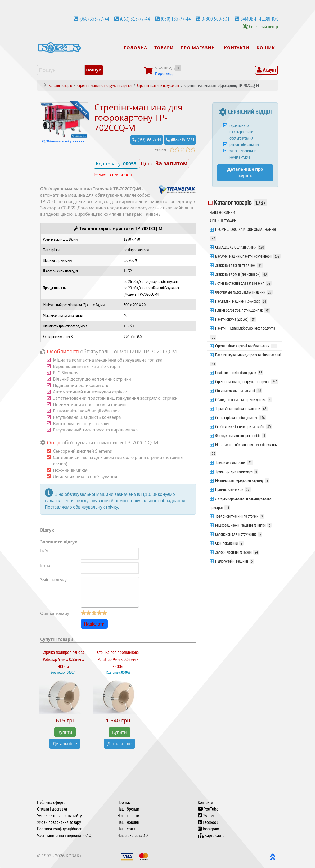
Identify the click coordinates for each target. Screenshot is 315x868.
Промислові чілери (233, 489)
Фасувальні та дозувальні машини (244, 292)
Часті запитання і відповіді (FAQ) (65, 835)
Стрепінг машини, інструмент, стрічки (247, 381)
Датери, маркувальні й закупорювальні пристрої (241, 503)
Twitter (206, 816)
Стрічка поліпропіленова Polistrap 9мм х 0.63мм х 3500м (118, 659)
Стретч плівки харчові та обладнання (246, 346)
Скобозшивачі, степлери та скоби (244, 426)
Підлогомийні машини (235, 561)
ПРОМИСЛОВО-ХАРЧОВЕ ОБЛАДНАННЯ (243, 234)
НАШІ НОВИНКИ (222, 212)
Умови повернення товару (59, 822)
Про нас (124, 802)
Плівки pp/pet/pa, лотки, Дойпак (243, 310)
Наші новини (128, 822)
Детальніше (65, 744)
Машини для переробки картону (242, 480)
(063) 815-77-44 (135, 19)
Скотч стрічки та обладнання (241, 417)
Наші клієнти (128, 816)
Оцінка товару (55, 613)
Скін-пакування (229, 543)
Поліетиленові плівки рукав (239, 372)
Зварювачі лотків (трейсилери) (242, 274)
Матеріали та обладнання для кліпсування (244, 449)
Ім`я (44, 551)
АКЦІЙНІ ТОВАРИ (223, 221)
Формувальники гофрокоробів (241, 435)
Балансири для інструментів (239, 534)
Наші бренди (128, 809)
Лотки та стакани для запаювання (243, 283)
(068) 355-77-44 (94, 19)
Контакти (205, 802)
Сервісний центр (264, 26)
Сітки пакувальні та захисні (239, 390)
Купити (65, 732)
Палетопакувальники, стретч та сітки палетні (246, 359)
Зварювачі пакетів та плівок (239, 265)
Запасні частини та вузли (237, 552)
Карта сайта (211, 835)
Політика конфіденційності (60, 829)
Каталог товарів (240, 203)
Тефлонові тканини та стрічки (240, 516)
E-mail (46, 565)
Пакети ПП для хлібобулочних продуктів (243, 332)
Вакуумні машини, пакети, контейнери (248, 256)
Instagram (208, 829)
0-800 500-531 (216, 19)
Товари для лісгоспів (234, 462)
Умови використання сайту (59, 816)
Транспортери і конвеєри (237, 471)
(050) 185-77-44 (176, 19)
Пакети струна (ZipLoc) (236, 319)
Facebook (208, 822)
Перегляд (164, 73)
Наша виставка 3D (132, 835)
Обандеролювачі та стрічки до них (244, 399)
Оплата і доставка (52, 809)
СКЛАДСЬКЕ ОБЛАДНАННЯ (240, 247)
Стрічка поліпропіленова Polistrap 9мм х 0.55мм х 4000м (63, 659)
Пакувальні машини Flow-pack (241, 301)
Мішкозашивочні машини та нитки (243, 525)
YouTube (208, 809)
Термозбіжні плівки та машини (241, 408)
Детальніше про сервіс (245, 172)
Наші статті (127, 829)
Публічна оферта (51, 802)
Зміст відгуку (53, 580)
